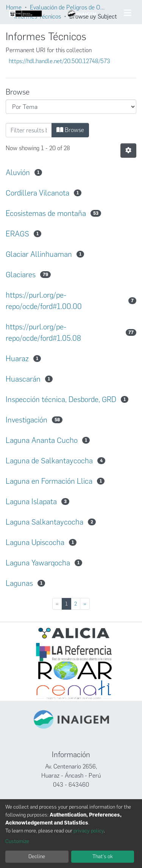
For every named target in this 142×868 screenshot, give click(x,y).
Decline (37, 856)
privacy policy (89, 831)
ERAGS (17, 234)
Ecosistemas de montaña (46, 213)
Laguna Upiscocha (35, 542)
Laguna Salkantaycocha (44, 522)
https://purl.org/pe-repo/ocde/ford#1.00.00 (44, 301)
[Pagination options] (128, 151)
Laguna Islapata (31, 502)
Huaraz (17, 359)
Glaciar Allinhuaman (39, 254)
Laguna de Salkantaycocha (49, 461)
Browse (70, 130)
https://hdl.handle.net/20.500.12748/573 (59, 61)
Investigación (27, 420)
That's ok (103, 856)
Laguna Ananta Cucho (42, 440)
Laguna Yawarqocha (38, 563)
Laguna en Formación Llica (49, 481)
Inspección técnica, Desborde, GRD (61, 399)
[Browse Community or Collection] (71, 107)
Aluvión (18, 172)
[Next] (85, 604)
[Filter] (29, 130)
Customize (17, 841)
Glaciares (21, 275)
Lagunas (19, 583)
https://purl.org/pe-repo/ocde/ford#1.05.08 (43, 332)
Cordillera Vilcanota (37, 193)
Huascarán (23, 379)
